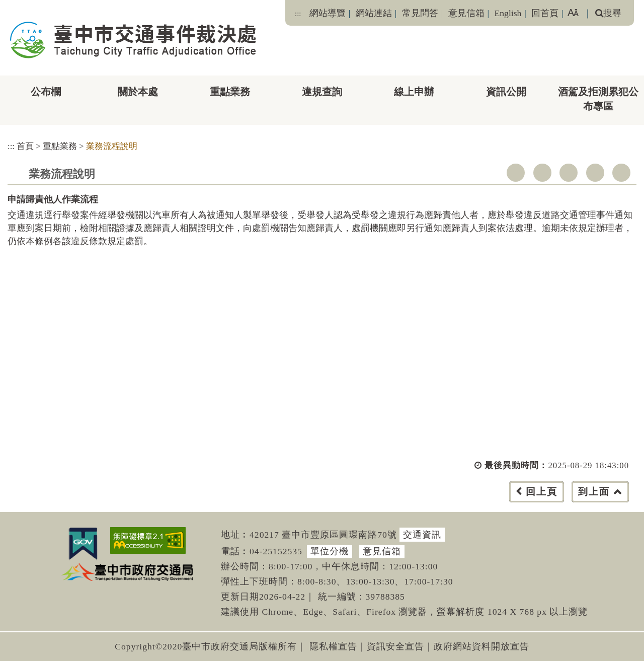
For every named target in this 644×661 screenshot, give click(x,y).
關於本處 (138, 92)
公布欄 (46, 92)
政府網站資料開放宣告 (481, 646)
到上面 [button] (594, 492)
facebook (516, 173)
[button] (344, 502)
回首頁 (545, 13)
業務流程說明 (112, 146)
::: (298, 14)
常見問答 (420, 13)
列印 (621, 173)
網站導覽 (328, 13)
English (508, 13)
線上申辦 (414, 92)
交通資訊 (422, 535)
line (595, 173)
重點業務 (230, 92)
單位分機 (330, 551)
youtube (569, 173)
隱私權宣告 (333, 646)
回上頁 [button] (542, 492)
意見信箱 (466, 13)
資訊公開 (506, 92)
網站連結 (374, 13)
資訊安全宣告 (395, 646)
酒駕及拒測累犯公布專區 (598, 99)
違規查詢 (322, 92)
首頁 (25, 146)
